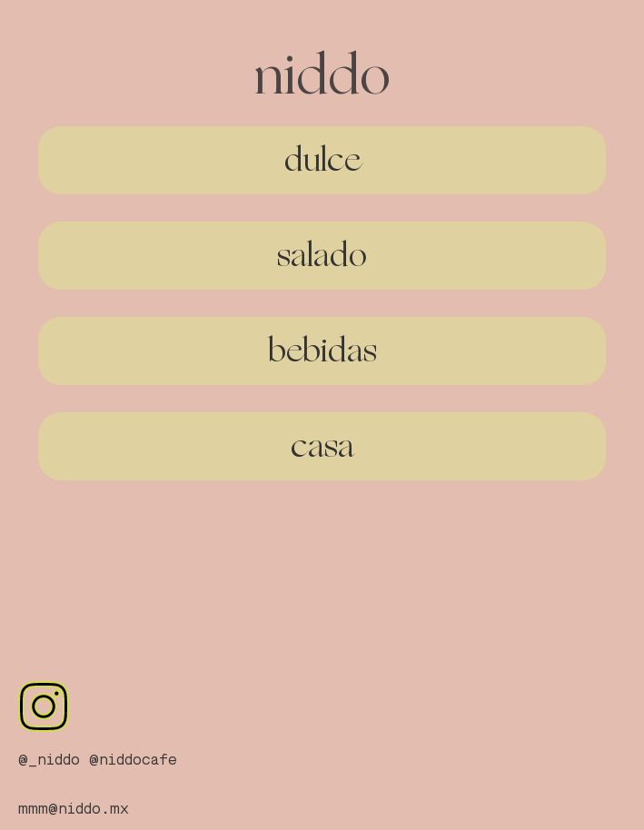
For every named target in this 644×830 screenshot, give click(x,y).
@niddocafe (133, 761)
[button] (322, 160)
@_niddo (49, 761)
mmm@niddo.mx (74, 810)
